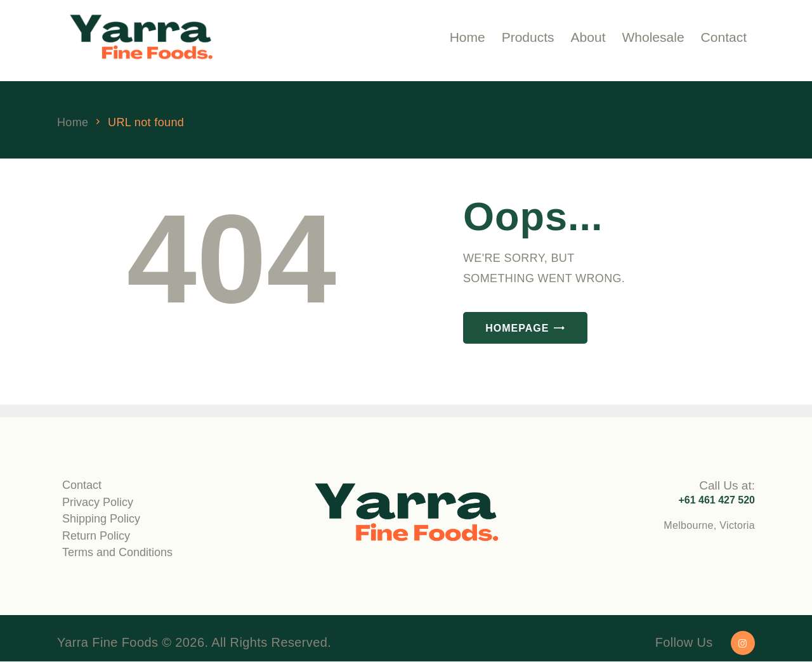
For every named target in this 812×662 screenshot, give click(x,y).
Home (73, 123)
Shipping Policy (101, 519)
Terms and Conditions (117, 552)
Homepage (517, 328)
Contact (82, 485)
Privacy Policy (98, 502)
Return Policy (96, 536)
